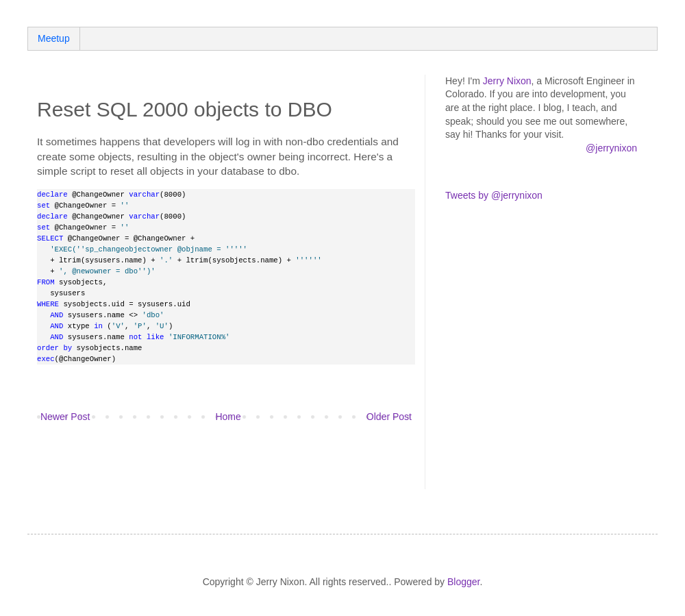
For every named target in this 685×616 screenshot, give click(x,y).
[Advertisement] (197, 465)
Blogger (463, 582)
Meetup (54, 38)
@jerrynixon (611, 148)
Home (228, 417)
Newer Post (65, 417)
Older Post (389, 417)
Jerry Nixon (507, 81)
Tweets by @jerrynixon (494, 195)
